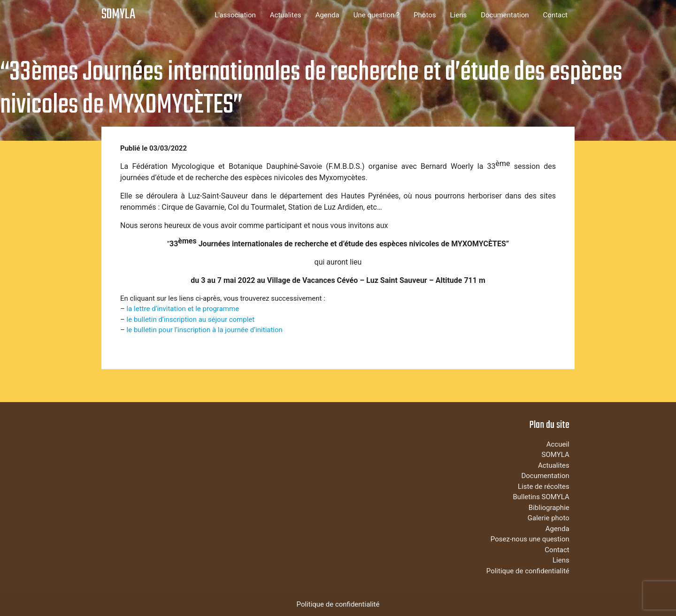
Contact (555, 15)
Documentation (505, 15)
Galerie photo (549, 518)
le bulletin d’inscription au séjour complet (191, 319)
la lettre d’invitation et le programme (183, 309)
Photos (425, 15)
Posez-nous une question (530, 539)
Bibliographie (549, 508)
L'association (235, 15)
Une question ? (376, 15)
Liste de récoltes (544, 487)
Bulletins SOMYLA (541, 497)
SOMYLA (118, 15)
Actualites (286, 15)
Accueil (558, 444)
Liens (458, 15)
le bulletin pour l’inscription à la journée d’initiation (205, 330)
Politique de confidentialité (528, 571)
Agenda (327, 15)
